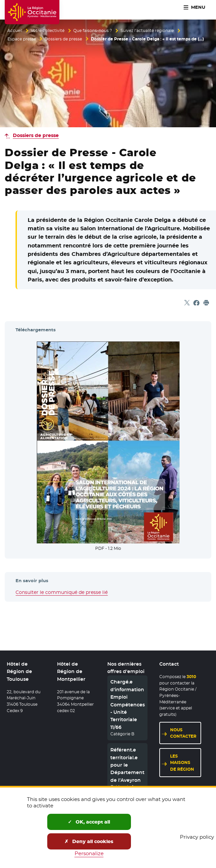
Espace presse (22, 39)
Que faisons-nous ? (93, 31)
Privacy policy (197, 837)
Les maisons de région (182, 763)
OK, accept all (89, 822)
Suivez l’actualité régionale (147, 31)
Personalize (89, 853)
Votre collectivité (48, 31)
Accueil (15, 31)
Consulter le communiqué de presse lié (62, 592)
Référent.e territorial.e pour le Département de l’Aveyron (127, 765)
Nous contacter (183, 733)
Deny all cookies (89, 841)
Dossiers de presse (63, 39)
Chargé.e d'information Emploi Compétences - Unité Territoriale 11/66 (128, 705)
